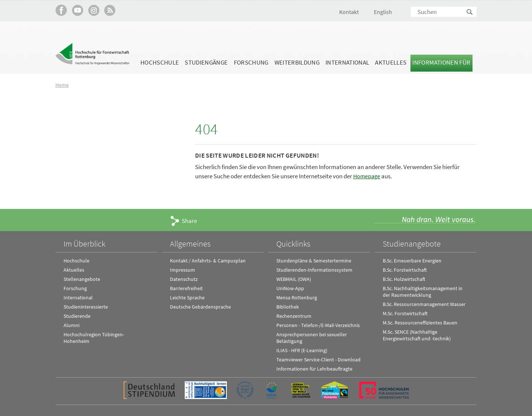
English (383, 12)
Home (62, 85)
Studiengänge (206, 62)
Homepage (367, 176)
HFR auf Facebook (61, 10)
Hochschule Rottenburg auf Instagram (94, 10)
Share (189, 221)
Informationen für (441, 62)
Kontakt (349, 12)
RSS (110, 10)
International (347, 62)
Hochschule (160, 62)
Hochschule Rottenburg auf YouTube (77, 10)
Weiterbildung (297, 62)
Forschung (251, 62)
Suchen (470, 12)
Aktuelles (391, 62)
